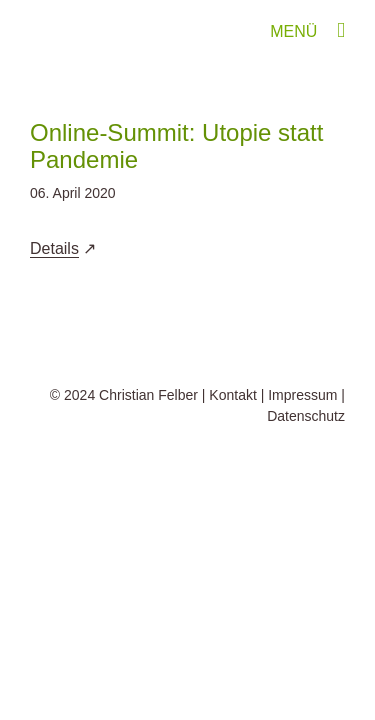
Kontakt (232, 445)
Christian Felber (148, 445)
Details (54, 248)
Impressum (302, 445)
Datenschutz (306, 466)
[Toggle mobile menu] (341, 30)
